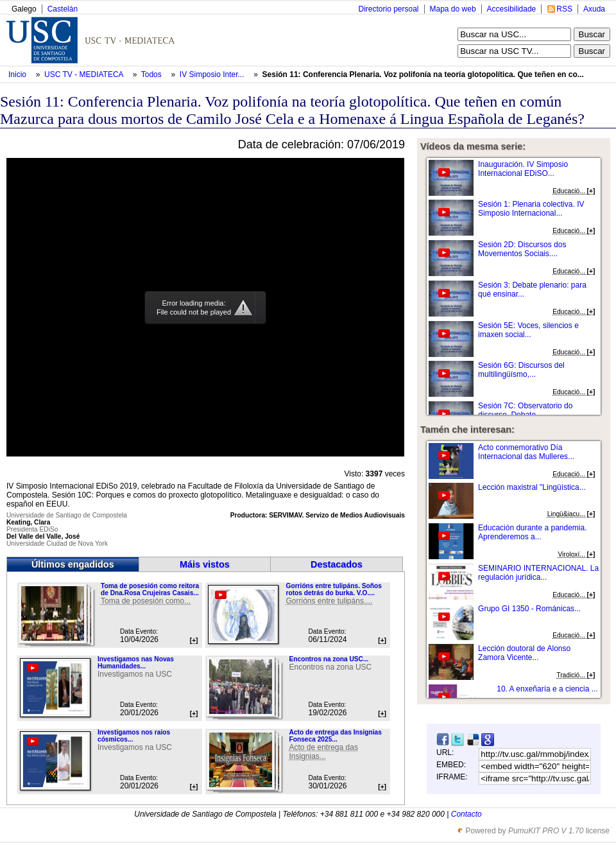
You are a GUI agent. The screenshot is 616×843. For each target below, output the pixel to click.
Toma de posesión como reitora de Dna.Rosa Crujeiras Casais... (150, 589)
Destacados (337, 564)
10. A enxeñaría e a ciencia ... (547, 689)
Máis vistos (205, 564)
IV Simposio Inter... (212, 74)
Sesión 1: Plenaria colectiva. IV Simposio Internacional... (531, 209)
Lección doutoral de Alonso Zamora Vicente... (524, 653)
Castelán (63, 9)
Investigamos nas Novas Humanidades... (136, 663)
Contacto (466, 814)
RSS (564, 9)
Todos (152, 74)
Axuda (594, 9)
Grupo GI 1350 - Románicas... (529, 609)
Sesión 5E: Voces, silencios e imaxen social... (528, 330)
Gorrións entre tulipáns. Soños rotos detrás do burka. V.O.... (333, 589)
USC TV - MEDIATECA (85, 74)
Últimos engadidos (73, 564)
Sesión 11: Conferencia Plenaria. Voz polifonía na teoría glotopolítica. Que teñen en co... (423, 74)
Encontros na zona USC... (329, 659)
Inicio (18, 74)
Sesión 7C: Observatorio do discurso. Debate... (525, 410)
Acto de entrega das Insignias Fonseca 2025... (335, 736)
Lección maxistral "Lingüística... (532, 487)
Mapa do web (453, 9)
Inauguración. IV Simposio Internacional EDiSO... (523, 169)
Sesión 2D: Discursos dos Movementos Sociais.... (522, 249)
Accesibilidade (512, 9)
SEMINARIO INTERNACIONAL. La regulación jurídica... (538, 573)
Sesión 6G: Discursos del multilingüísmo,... (521, 370)
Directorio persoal (388, 9)
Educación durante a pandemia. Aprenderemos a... (532, 532)
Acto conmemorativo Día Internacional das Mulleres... (526, 452)
